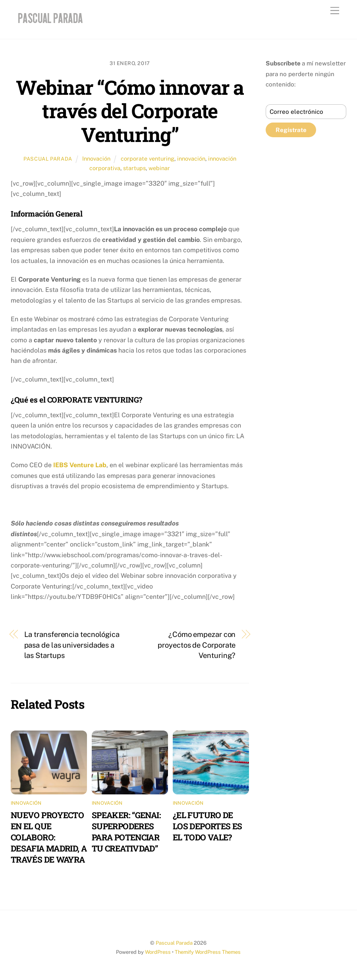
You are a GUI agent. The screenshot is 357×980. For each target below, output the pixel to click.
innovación (191, 158)
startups (134, 168)
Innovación (96, 158)
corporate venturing (148, 158)
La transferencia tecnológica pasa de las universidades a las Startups (72, 645)
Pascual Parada (48, 159)
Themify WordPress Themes (208, 952)
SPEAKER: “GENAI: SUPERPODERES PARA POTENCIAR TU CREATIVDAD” (126, 832)
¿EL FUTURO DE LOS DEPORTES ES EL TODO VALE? (207, 826)
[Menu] (335, 11)
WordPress (158, 952)
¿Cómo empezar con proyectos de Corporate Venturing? (197, 645)
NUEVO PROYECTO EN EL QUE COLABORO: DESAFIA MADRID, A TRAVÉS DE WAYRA (49, 837)
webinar (159, 168)
